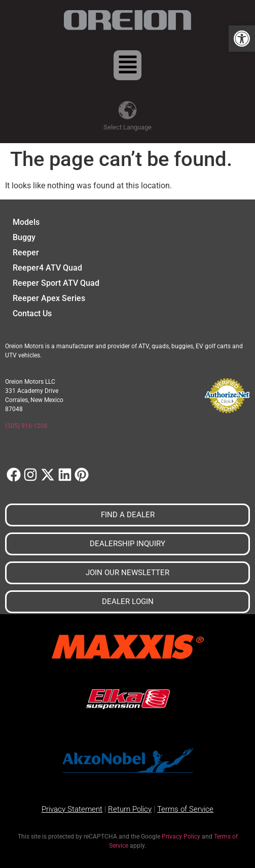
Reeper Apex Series (49, 298)
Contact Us (32, 313)
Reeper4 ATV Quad (47, 268)
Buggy (24, 237)
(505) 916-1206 (26, 426)
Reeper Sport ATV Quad (56, 283)
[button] (242, 39)
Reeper (26, 253)
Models (26, 222)
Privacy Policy (181, 837)
